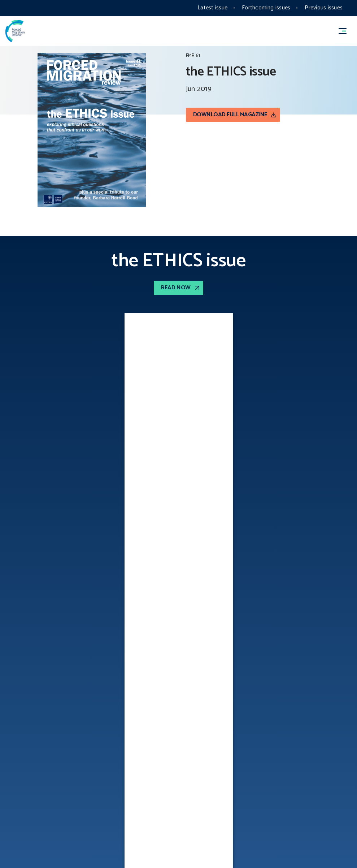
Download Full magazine (230, 115)
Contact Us (20, 761)
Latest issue (212, 8)
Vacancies (18, 783)
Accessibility (22, 738)
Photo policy (202, 738)
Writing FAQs (201, 761)
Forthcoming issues (266, 8)
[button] (346, 31)
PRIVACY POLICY (203, 715)
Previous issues (324, 8)
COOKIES (16, 807)
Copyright (19, 715)
